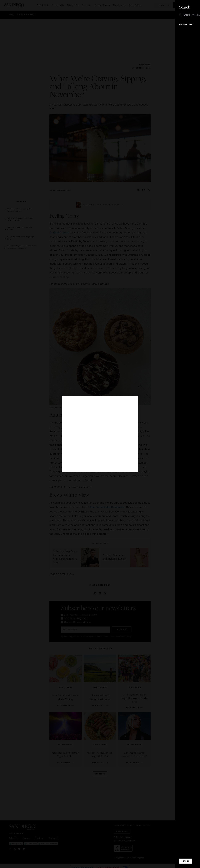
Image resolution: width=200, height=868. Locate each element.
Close (190, 7)
